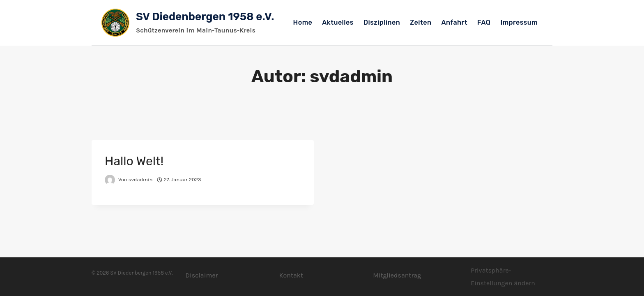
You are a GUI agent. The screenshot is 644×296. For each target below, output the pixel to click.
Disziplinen (382, 22)
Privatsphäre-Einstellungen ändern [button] (503, 276)
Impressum (519, 22)
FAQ (484, 22)
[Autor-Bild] (110, 180)
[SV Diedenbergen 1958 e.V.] (188, 23)
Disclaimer (201, 275)
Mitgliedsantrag (397, 275)
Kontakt (291, 275)
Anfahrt (455, 22)
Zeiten (421, 22)
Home (303, 22)
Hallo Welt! (134, 161)
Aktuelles (338, 22)
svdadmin (141, 179)
